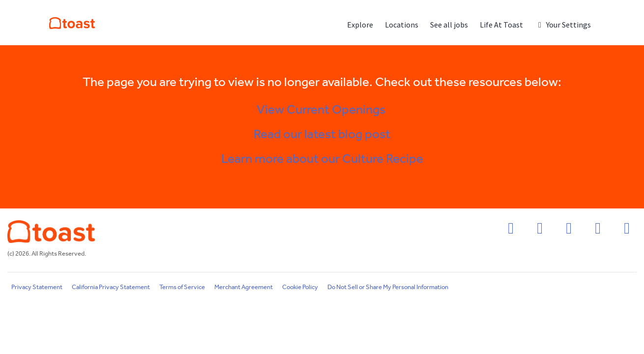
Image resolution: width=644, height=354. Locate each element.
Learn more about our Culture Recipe (322, 159)
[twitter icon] (598, 231)
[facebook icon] (511, 231)
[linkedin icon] (569, 231)
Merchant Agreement (244, 287)
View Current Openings (322, 110)
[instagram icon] (540, 231)
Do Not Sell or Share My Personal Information (388, 287)
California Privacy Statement (111, 287)
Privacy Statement (37, 287)
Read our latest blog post (322, 135)
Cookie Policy (300, 287)
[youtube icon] (627, 231)
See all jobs (449, 25)
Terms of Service (182, 287)
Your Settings (563, 25)
